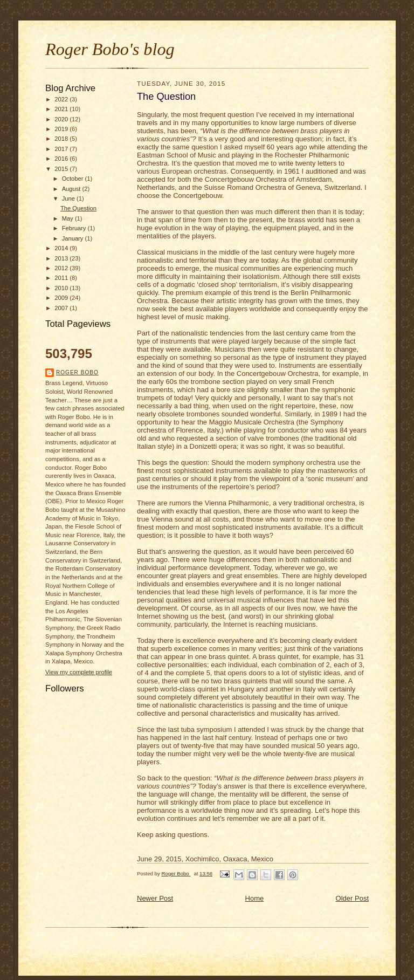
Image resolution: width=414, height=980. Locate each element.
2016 (62, 159)
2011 (62, 278)
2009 (62, 298)
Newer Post (155, 898)
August (72, 189)
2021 (62, 109)
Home (255, 898)
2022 (62, 99)
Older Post (352, 898)
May (68, 218)
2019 (62, 129)
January (74, 238)
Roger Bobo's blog (110, 49)
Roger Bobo (77, 372)
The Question (78, 208)
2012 (62, 268)
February (75, 228)
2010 (62, 288)
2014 (62, 248)
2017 (62, 149)
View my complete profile (79, 672)
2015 (62, 169)
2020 (62, 119)
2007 (62, 308)
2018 (62, 139)
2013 (62, 258)
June (69, 198)
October (74, 179)
